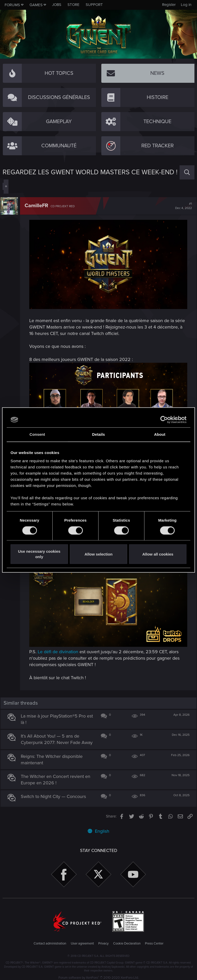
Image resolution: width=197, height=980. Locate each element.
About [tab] (160, 434)
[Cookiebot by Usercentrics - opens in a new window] (164, 420)
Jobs (57, 5)
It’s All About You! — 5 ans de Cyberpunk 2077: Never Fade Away (53, 733)
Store (73, 5)
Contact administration (50, 940)
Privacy (103, 940)
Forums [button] (12, 5)
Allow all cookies (158, 554)
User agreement (82, 940)
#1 (181, 206)
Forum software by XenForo (99, 975)
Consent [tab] (37, 434)
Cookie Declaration (127, 940)
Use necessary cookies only (39, 554)
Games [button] (36, 5)
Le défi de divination (60, 642)
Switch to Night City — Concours (56, 793)
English (98, 828)
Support (94, 5)
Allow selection (98, 554)
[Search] (187, 172)
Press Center (154, 940)
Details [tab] (98, 434)
